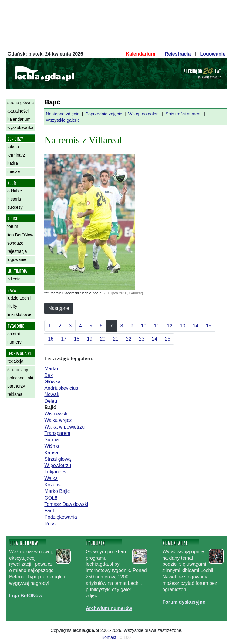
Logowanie (213, 54)
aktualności (18, 111)
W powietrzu (58, 465)
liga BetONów (20, 235)
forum (13, 226)
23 (142, 339)
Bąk (49, 375)
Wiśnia (52, 446)
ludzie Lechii (19, 298)
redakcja (15, 361)
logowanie (17, 259)
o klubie (15, 191)
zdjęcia (14, 279)
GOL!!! (51, 498)
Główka (52, 382)
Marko (51, 369)
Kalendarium (141, 54)
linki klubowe (19, 314)
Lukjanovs (55, 472)
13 (183, 326)
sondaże (15, 243)
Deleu (51, 401)
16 (51, 339)
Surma (51, 440)
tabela (13, 147)
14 (196, 326)
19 (90, 339)
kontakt (109, 637)
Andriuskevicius (61, 388)
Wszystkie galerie (63, 120)
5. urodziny (18, 370)
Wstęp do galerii (144, 114)
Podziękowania (61, 517)
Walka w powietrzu (64, 427)
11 (157, 326)
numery (14, 342)
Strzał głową (57, 459)
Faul (49, 511)
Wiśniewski (56, 414)
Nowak (52, 394)
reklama (15, 394)
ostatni (14, 334)
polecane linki (20, 378)
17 (64, 339)
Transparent (57, 433)
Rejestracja (178, 54)
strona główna (20, 103)
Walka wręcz (58, 420)
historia (14, 199)
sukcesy (15, 207)
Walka (51, 478)
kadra (13, 163)
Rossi (50, 524)
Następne (59, 308)
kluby (12, 306)
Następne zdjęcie (62, 114)
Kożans (52, 485)
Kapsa (51, 453)
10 (144, 326)
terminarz (16, 155)
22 (129, 339)
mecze (14, 171)
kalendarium (19, 119)
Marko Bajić (57, 491)
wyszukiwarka (20, 127)
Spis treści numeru (184, 114)
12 (170, 326)
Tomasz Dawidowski (66, 504)
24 (155, 339)
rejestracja (17, 251)
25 (168, 339)
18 (77, 339)
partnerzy (16, 386)
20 (103, 339)
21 (116, 339)
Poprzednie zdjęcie (104, 114)
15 (208, 326)
